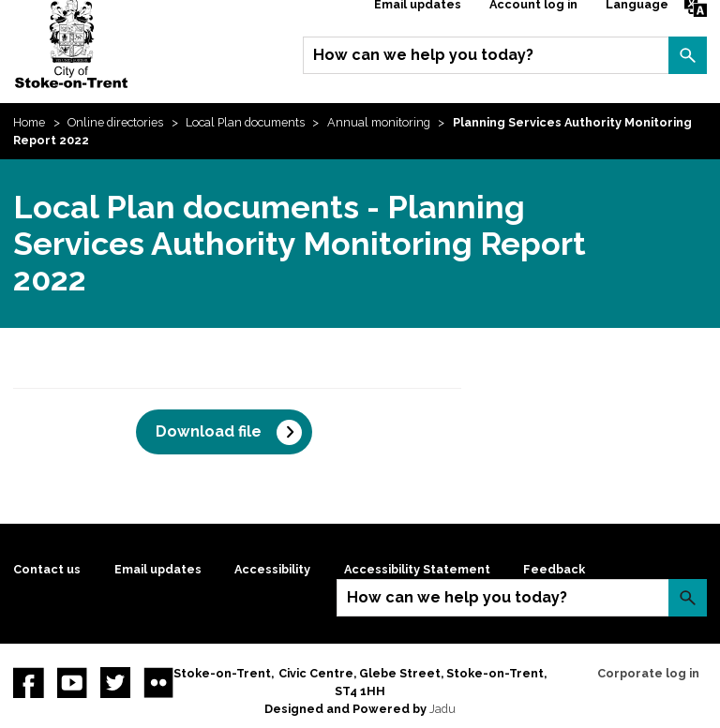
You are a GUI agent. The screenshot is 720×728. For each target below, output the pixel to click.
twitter (115, 682)
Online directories (115, 122)
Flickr (158, 682)
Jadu (442, 709)
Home (29, 122)
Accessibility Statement (417, 569)
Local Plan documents (245, 122)
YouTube (72, 682)
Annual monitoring (379, 122)
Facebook (28, 682)
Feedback (554, 569)
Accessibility (272, 569)
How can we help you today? (423, 55)
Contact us (47, 569)
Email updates (158, 569)
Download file (209, 431)
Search (687, 55)
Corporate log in (648, 673)
